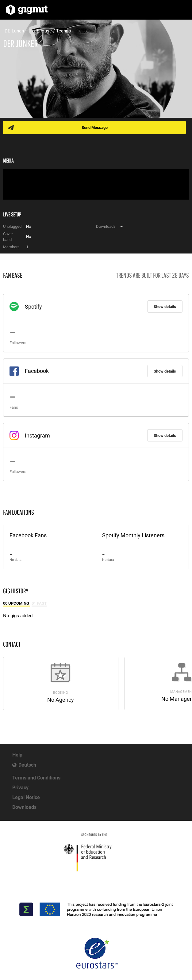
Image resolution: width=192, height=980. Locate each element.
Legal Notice (26, 797)
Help (17, 755)
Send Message (95, 128)
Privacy (20, 788)
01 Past (39, 603)
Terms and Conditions (36, 778)
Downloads (24, 807)
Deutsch (27, 765)
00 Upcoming (17, 603)
